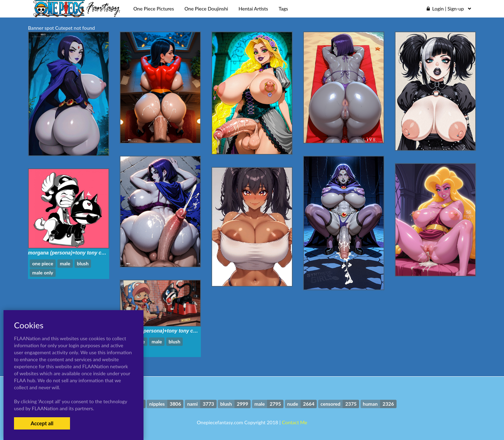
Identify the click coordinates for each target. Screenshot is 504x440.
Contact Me (294, 422)
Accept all (42, 423)
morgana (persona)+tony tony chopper (73, 253)
